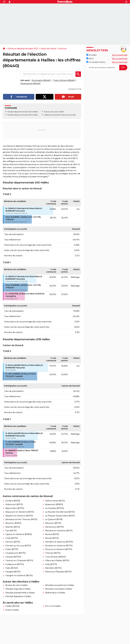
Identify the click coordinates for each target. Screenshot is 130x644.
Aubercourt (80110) (14, 504)
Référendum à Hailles (55, 593)
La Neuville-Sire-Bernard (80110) (60, 512)
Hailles (46, 115)
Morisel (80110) (52, 538)
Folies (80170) (12, 549)
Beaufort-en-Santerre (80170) (19, 516)
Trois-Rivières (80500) (55, 557)
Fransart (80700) (13, 557)
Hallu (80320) (12, 568)
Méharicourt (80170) (54, 527)
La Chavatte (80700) (55, 508)
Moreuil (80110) (52, 534)
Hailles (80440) (12, 606)
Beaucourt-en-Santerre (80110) (20, 512)
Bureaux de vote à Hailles (54, 112)
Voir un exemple (120, 55)
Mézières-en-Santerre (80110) (59, 531)
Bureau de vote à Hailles (17, 585)
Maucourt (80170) (53, 523)
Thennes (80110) (53, 553)
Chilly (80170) (12, 538)
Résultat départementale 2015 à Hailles (23, 115)
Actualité (91, 55)
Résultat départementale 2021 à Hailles (23, 112)
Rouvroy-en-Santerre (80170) (59, 549)
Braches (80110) (13, 527)
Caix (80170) (11, 531)
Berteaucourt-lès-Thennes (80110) (21, 519)
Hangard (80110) (13, 572)
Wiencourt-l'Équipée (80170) (58, 572)
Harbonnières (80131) (55, 501)
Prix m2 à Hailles (53, 606)
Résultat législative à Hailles (18, 596)
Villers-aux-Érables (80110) (57, 560)
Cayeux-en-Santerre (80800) (19, 534)
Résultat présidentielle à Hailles (20, 593)
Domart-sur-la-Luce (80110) (18, 546)
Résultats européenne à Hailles (60, 585)
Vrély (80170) (51, 564)
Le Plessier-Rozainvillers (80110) (60, 516)
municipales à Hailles (56, 170)
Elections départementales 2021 (23, 49)
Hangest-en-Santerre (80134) (19, 575)
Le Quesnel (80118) (54, 519)
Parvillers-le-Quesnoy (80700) (59, 542)
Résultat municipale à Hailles (59, 589)
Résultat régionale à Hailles (18, 589)
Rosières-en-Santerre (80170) (59, 546)
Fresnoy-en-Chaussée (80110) (19, 560)
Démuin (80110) (13, 542)
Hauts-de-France (48, 49)
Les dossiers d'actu (96, 62)
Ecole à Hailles (12, 610)
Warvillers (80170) (53, 568)
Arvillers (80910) (13, 501)
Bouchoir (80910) (13, 523)
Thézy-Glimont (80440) (64, 80)
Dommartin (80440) (41, 80)
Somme (63, 49)
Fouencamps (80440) (30, 84)
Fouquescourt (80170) (15, 553)
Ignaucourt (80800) (54, 504)
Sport (90, 59)
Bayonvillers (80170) (15, 508)
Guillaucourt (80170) (15, 564)
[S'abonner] (107, 68)
